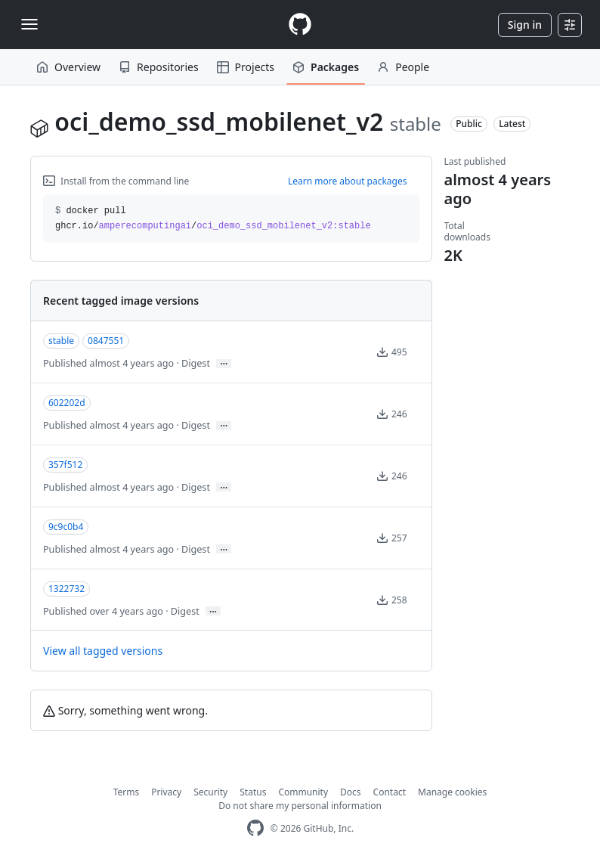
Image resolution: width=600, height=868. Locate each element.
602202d (67, 403)
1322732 (66, 589)
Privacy (166, 792)
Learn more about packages (348, 181)
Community (303, 792)
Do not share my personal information (300, 806)
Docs (351, 792)
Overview (68, 67)
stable (61, 341)
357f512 (65, 465)
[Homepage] (300, 25)
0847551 (106, 341)
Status (253, 792)
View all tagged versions (103, 651)
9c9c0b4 (66, 527)
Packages (326, 67)
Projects (246, 67)
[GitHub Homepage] (255, 828)
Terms (127, 792)
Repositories (159, 67)
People (403, 67)
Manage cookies (452, 792)
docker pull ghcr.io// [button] (213, 219)
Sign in (525, 25)
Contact (390, 792)
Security (210, 792)
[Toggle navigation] (29, 24)
